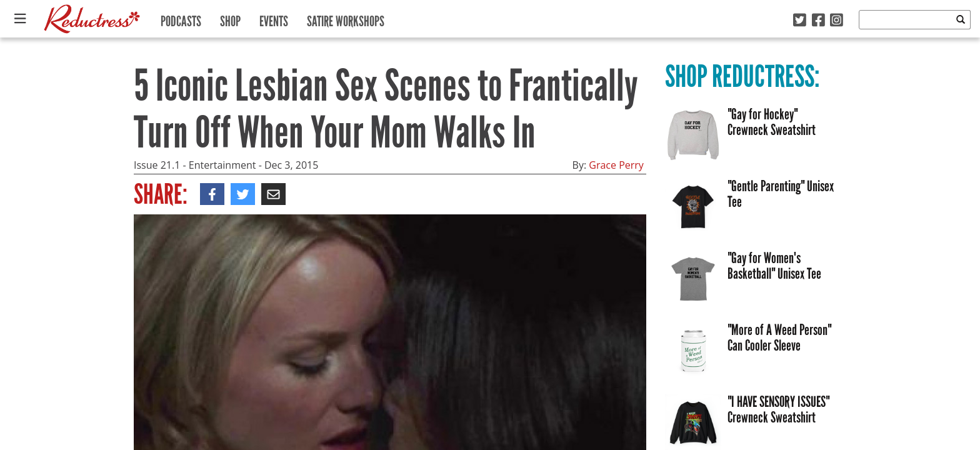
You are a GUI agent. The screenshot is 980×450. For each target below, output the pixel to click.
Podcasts (181, 18)
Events (274, 18)
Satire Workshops (346, 18)
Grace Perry (616, 165)
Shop (230, 18)
